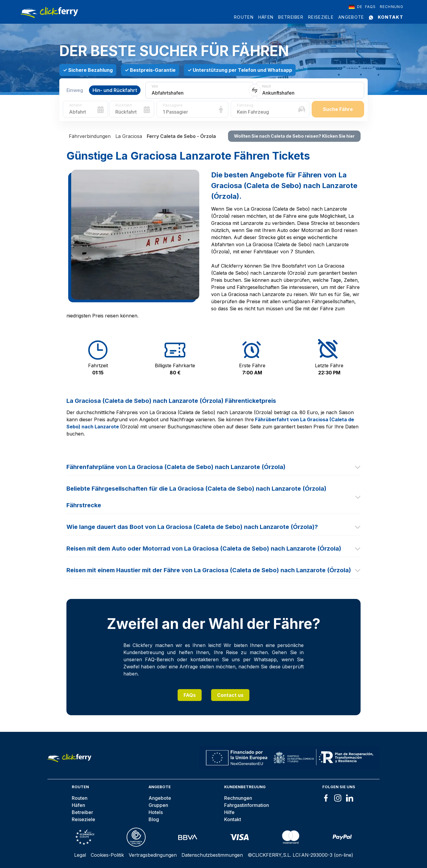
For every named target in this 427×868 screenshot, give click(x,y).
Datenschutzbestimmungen (212, 855)
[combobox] (356, 7)
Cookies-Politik (107, 855)
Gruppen (158, 805)
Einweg (75, 90)
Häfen (266, 17)
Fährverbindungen (90, 136)
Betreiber (291, 17)
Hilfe (229, 812)
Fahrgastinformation (247, 805)
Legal (80, 855)
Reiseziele (321, 17)
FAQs (190, 695)
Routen (244, 17)
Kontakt (391, 17)
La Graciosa (129, 136)
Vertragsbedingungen (153, 855)
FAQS (371, 7)
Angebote (351, 17)
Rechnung (392, 7)
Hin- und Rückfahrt (115, 90)
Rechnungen (238, 798)
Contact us (230, 695)
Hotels (156, 812)
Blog (154, 819)
